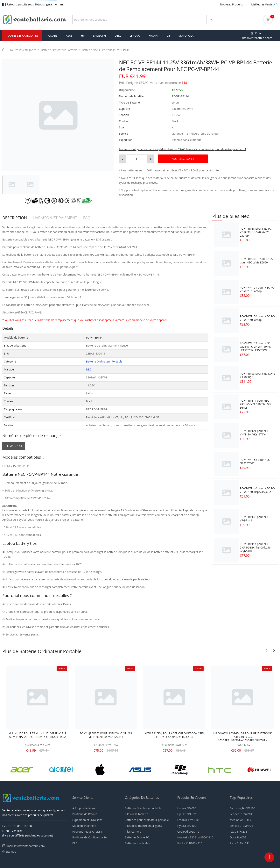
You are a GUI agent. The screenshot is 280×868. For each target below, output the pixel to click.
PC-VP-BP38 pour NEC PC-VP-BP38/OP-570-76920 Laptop (256, 232)
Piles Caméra (133, 832)
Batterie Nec (90, 50)
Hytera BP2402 (187, 826)
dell (118, 36)
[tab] (12, 184)
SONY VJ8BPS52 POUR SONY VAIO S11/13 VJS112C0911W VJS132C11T (106, 735)
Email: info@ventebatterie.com (25, 846)
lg (168, 36)
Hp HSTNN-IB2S (187, 814)
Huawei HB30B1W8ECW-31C (195, 837)
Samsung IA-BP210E (242, 808)
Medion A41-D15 (240, 820)
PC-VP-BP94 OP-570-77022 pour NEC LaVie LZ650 (257, 261)
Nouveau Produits (231, 4)
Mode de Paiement (84, 826)
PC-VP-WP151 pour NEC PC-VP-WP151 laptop (257, 289)
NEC (89, 369)
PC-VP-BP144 (14, 446)
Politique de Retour (84, 814)
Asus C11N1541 (240, 843)
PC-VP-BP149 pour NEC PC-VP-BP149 (257, 519)
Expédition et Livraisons (87, 820)
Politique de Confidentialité (89, 837)
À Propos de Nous (84, 808)
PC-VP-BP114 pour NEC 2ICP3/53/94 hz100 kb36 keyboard (255, 547)
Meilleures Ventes (262, 4)
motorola (186, 36)
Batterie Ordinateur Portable (59, 50)
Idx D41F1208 (238, 832)
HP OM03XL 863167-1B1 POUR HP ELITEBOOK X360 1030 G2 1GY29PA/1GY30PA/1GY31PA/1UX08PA (242, 737)
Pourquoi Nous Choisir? (87, 832)
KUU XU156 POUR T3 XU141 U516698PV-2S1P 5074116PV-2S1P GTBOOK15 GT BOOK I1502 (37, 735)
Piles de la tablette (136, 814)
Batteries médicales (137, 843)
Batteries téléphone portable (143, 808)
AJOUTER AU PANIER (183, 159)
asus (69, 36)
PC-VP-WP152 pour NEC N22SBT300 (255, 461)
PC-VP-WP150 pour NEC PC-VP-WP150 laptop (257, 318)
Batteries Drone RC (137, 837)
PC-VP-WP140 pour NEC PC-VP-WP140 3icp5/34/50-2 (257, 490)
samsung (100, 36)
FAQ (75, 843)
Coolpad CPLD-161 (189, 832)
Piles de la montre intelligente (144, 826)
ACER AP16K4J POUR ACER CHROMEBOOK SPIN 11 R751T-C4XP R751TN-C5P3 (174, 735)
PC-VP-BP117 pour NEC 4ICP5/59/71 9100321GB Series (255, 404)
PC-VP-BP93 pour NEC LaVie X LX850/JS (257, 375)
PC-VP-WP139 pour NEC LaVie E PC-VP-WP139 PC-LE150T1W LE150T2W (256, 347)
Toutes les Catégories (22, 36)
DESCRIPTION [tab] (15, 218)
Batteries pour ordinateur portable (147, 820)
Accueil (52, 36)
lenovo (135, 36)
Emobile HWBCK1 (188, 820)
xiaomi (153, 36)
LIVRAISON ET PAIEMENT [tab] (55, 218)
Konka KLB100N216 (190, 843)
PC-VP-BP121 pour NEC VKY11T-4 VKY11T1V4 (254, 433)
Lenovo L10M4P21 (241, 826)
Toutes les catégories (23, 50)
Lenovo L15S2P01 (241, 814)
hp (83, 36)
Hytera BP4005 (187, 808)
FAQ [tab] (87, 218)
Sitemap (11, 852)
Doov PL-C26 (238, 837)
